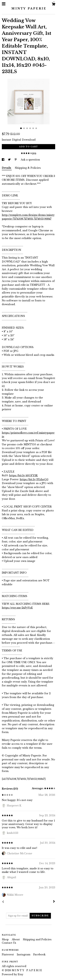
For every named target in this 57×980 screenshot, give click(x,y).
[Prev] (3, 902)
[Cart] (54, 5)
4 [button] (30, 128)
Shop (6, 939)
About (16, 939)
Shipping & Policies (28, 168)
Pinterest (8, 954)
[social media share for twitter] (10, 160)
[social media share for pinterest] (16, 160)
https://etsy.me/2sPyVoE (17, 608)
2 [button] (24, 128)
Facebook (39, 954)
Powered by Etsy (13, 974)
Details (7, 168)
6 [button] (36, 128)
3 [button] (27, 128)
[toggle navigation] (4, 4)
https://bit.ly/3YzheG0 (34, 479)
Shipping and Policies (37, 939)
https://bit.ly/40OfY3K (23, 475)
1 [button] (21, 128)
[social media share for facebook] (3, 160)
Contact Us (9, 943)
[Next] (54, 902)
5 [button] (33, 128)
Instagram (24, 954)
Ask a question (30, 160)
